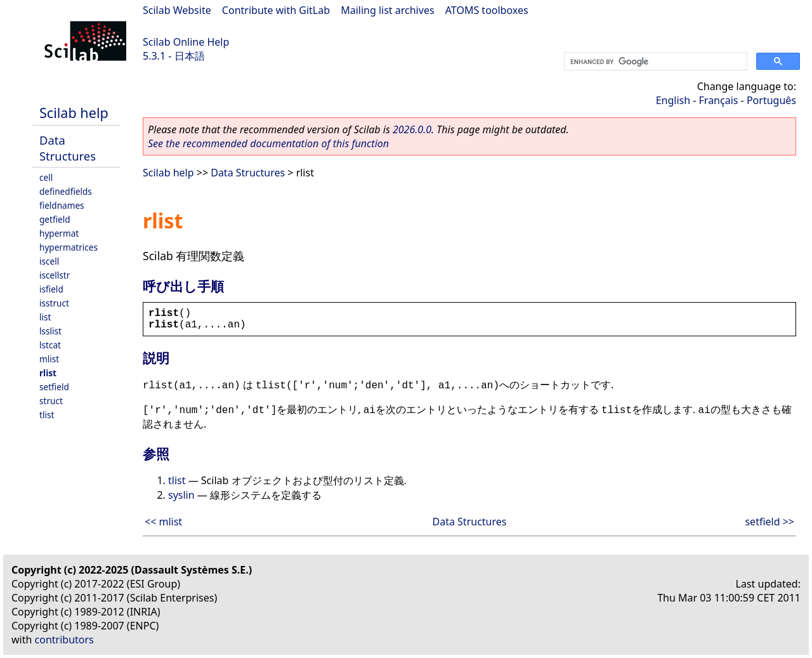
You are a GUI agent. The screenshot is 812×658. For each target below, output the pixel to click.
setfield (54, 387)
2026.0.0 (412, 129)
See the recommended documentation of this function (268, 143)
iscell (49, 261)
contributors (64, 640)
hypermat (59, 233)
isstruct (54, 303)
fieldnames (62, 205)
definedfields (66, 191)
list (45, 317)
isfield (51, 289)
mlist (49, 359)
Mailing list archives (387, 10)
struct (51, 401)
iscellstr (55, 275)
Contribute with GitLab (276, 10)
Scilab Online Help (186, 42)
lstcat (50, 345)
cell (46, 177)
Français (719, 100)
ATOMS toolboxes (487, 10)
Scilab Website (177, 10)
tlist (47, 415)
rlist (48, 373)
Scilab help (74, 113)
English (673, 100)
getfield (55, 219)
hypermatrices (69, 247)
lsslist (50, 331)
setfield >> (769, 522)
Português (771, 100)
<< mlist (163, 522)
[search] (654, 62)
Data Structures (68, 148)
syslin (181, 495)
